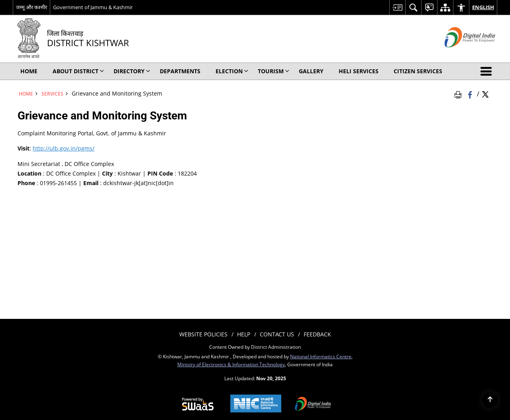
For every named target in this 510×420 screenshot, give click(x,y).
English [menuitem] (483, 7)
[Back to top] (490, 400)
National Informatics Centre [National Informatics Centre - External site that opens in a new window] (321, 356)
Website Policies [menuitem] (203, 334)
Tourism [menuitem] (274, 71)
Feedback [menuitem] (317, 334)
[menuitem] (397, 7)
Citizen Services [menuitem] (418, 71)
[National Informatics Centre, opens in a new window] (256, 404)
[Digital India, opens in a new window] (313, 404)
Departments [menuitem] (180, 71)
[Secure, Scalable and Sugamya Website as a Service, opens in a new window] (198, 404)
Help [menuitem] (244, 334)
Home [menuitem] (29, 71)
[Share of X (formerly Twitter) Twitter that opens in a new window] (485, 94)
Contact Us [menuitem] (277, 334)
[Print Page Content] (459, 94)
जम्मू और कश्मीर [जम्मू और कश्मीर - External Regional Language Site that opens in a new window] (31, 7)
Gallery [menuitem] (311, 71)
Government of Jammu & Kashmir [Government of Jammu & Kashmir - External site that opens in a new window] (93, 7)
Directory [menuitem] (132, 71)
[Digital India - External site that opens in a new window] (460, 54)
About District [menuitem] (78, 71)
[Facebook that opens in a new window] (471, 94)
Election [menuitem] (232, 71)
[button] (488, 71)
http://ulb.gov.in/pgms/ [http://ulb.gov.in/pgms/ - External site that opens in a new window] (64, 148)
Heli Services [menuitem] (359, 71)
